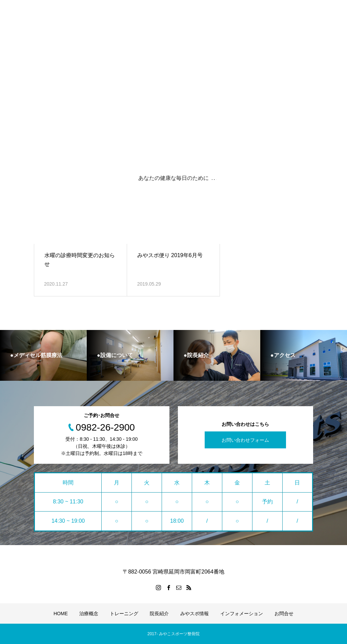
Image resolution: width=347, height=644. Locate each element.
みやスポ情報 (195, 614)
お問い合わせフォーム (245, 440)
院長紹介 (159, 614)
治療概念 (89, 614)
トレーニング (124, 614)
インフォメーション (242, 614)
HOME (61, 614)
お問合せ (284, 614)
